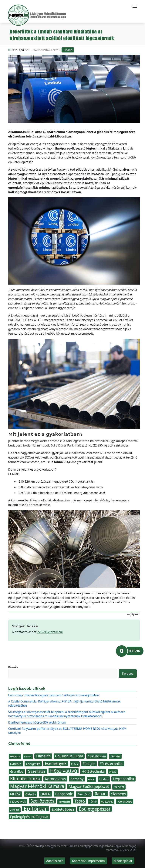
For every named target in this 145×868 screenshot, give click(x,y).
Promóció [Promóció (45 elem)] (84, 794)
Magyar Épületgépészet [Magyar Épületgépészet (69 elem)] (89, 786)
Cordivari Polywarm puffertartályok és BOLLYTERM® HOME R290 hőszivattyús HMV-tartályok (68, 731)
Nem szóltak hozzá (46, 50)
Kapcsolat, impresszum (88, 861)
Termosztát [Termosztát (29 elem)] (64, 802)
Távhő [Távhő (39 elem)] (93, 802)
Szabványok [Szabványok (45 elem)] (18, 801)
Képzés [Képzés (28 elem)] (91, 779)
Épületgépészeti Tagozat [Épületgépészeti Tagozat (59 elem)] (29, 817)
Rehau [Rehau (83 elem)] (101, 794)
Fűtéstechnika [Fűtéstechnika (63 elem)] (111, 764)
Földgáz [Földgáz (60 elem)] (89, 764)
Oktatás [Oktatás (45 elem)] (31, 794)
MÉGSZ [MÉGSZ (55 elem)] (16, 794)
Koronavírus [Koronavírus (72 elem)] (56, 779)
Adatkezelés (55, 861)
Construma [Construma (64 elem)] (97, 756)
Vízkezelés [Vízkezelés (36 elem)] (107, 802)
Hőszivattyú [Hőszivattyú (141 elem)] (64, 771)
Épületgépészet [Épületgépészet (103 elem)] (95, 809)
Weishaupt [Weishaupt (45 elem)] (125, 801)
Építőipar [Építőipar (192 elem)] (35, 809)
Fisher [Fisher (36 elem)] (75, 764)
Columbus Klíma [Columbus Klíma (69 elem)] (69, 756)
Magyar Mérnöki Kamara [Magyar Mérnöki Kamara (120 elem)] (37, 786)
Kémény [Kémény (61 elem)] (77, 779)
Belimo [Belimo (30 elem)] (28, 757)
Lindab (68, 50)
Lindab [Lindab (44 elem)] (104, 779)
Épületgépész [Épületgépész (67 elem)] (63, 809)
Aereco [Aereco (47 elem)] (15, 756)
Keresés (13, 667)
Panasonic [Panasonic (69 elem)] (64, 794)
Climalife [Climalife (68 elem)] (43, 756)
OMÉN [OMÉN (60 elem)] (46, 794)
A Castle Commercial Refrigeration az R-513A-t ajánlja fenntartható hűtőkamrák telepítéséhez (64, 703)
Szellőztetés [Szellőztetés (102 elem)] (42, 801)
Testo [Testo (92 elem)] (80, 801)
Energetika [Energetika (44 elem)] (33, 764)
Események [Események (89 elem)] (56, 763)
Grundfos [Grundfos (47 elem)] (17, 772)
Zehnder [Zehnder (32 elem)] (15, 810)
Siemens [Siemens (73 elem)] (118, 794)
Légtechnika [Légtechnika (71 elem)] (123, 779)
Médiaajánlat (123, 861)
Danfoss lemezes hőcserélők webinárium (37, 722)
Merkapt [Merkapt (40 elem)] (119, 787)
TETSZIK (134, 651)
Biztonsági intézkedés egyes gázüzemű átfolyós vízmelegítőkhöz (54, 695)
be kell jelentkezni (50, 632)
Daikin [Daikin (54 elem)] (115, 756)
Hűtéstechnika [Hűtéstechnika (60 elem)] (93, 771)
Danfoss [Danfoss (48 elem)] (16, 764)
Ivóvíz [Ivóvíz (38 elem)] (113, 772)
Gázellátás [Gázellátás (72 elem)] (37, 771)
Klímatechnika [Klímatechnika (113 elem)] (25, 778)
